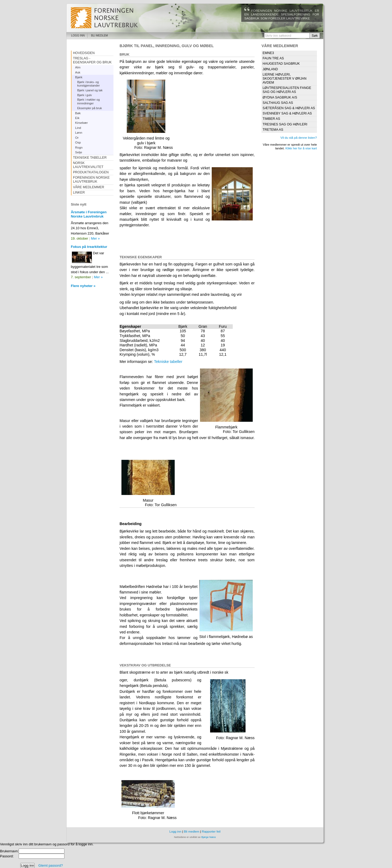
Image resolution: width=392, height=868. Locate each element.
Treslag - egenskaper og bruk (92, 60)
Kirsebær (81, 123)
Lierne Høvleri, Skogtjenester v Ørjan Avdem (285, 79)
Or (77, 138)
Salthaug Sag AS (278, 103)
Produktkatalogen (91, 172)
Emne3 (268, 53)
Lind (78, 128)
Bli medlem (99, 36)
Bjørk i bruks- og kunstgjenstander (89, 84)
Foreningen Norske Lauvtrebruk (91, 180)
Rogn (79, 147)
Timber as (271, 119)
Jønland (270, 69)
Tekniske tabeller (168, 362)
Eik (77, 118)
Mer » (95, 238)
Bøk (78, 113)
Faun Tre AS (273, 58)
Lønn (79, 132)
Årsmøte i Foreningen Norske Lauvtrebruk (89, 214)
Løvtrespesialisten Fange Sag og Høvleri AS (287, 90)
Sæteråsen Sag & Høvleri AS (289, 108)
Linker (79, 193)
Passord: (7, 856)
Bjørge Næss (209, 837)
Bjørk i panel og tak (90, 90)
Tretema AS (273, 130)
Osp (78, 142)
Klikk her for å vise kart (301, 148)
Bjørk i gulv (85, 95)
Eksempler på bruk (90, 108)
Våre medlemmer (89, 187)
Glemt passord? (51, 865)
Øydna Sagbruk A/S (280, 97)
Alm (78, 67)
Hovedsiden (84, 53)
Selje (79, 152)
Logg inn (78, 36)
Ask (78, 72)
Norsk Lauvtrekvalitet (88, 165)
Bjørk (79, 77)
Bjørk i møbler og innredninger (89, 101)
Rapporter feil (211, 831)
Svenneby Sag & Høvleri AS (287, 113)
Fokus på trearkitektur (89, 247)
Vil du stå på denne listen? (299, 138)
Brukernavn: (9, 851)
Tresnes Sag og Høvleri (285, 124)
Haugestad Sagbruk (281, 64)
